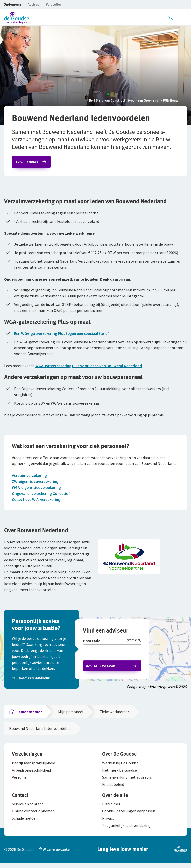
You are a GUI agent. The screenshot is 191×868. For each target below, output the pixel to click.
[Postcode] (113, 644)
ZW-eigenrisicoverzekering (36, 483)
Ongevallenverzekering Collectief (42, 495)
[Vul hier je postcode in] (113, 653)
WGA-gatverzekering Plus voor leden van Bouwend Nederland (89, 367)
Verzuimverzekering (30, 477)
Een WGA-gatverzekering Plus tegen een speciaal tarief (62, 335)
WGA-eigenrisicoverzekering (37, 489)
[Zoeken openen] (170, 17)
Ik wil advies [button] (28, 163)
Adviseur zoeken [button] (101, 669)
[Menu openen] (181, 17)
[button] (13, 4)
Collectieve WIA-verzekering (37, 501)
